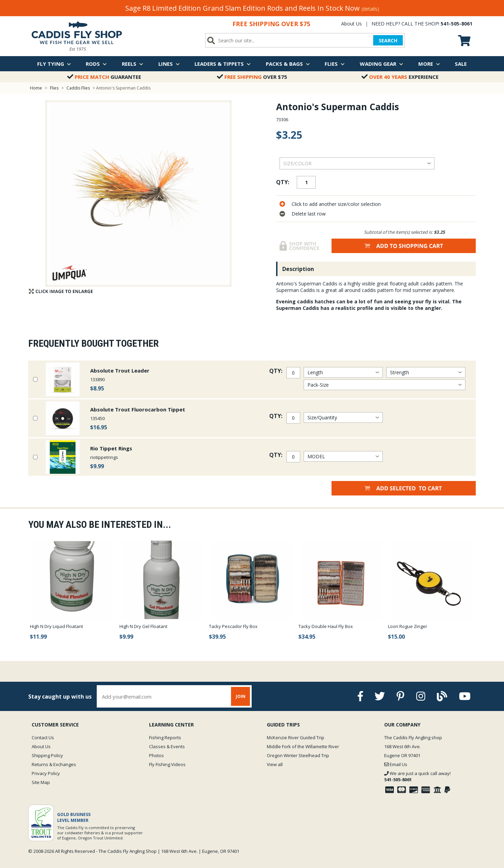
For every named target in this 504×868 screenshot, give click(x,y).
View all (275, 764)
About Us (351, 24)
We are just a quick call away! (417, 776)
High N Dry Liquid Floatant (56, 626)
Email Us (396, 764)
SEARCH (388, 40)
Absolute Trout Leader (120, 370)
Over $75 (252, 77)
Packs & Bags (288, 64)
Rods (96, 64)
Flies (335, 64)
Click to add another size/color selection (336, 204)
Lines (169, 64)
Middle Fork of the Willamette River (303, 746)
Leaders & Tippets (223, 64)
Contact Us (43, 738)
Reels (133, 64)
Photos (156, 755)
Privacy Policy (46, 773)
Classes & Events (167, 746)
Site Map (41, 782)
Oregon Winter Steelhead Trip (298, 755)
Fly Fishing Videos (167, 764)
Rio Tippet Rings (111, 448)
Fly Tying (54, 64)
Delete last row (309, 214)
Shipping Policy (47, 755)
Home (36, 88)
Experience (400, 77)
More (429, 64)
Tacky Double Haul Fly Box (326, 626)
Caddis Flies (78, 88)
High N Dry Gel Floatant (143, 626)
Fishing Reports (165, 738)
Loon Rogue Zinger (408, 626)
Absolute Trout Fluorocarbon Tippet (138, 409)
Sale (461, 64)
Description (298, 269)
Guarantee (104, 77)
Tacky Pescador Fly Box (233, 626)
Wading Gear (381, 64)
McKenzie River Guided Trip (296, 738)
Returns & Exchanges (54, 764)
